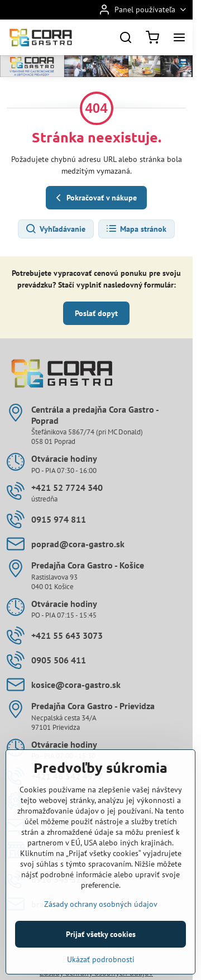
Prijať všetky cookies (101, 966)
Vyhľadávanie (55, 229)
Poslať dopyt (96, 313)
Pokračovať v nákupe (95, 198)
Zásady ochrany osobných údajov (101, 936)
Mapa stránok (136, 229)
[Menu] (179, 37)
